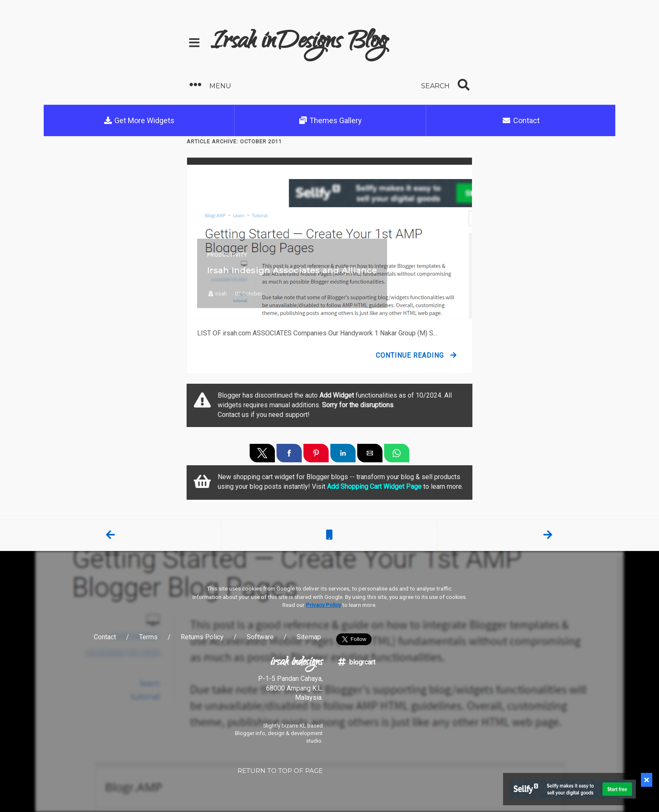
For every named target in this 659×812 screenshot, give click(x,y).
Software (260, 637)
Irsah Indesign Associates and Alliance (292, 270)
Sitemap (309, 637)
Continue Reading (410, 355)
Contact (521, 120)
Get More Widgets (139, 120)
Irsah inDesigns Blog (299, 43)
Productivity (227, 255)
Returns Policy (202, 637)
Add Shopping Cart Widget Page (374, 486)
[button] (256, 85)
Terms (148, 637)
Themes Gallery (330, 120)
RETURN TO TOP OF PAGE (280, 771)
